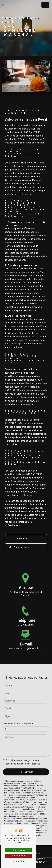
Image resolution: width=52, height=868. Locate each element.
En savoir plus (17, 538)
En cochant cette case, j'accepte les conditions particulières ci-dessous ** (24, 754)
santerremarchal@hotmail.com (26, 640)
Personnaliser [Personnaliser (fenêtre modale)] (18, 861)
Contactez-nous (18, 547)
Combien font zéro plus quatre (18, 715)
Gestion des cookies (36, 862)
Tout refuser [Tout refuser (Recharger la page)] (18, 856)
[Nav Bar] (45, 5)
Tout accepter (18, 850)
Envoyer (29, 763)
